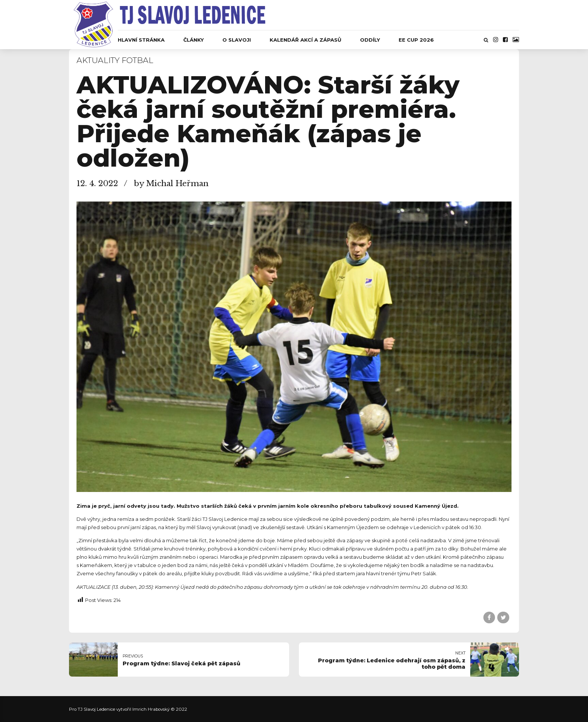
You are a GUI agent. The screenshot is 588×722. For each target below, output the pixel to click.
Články (193, 40)
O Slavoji (237, 40)
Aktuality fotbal (115, 60)
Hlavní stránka (141, 40)
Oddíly (370, 40)
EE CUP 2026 (416, 40)
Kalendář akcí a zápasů (305, 40)
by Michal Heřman (171, 184)
